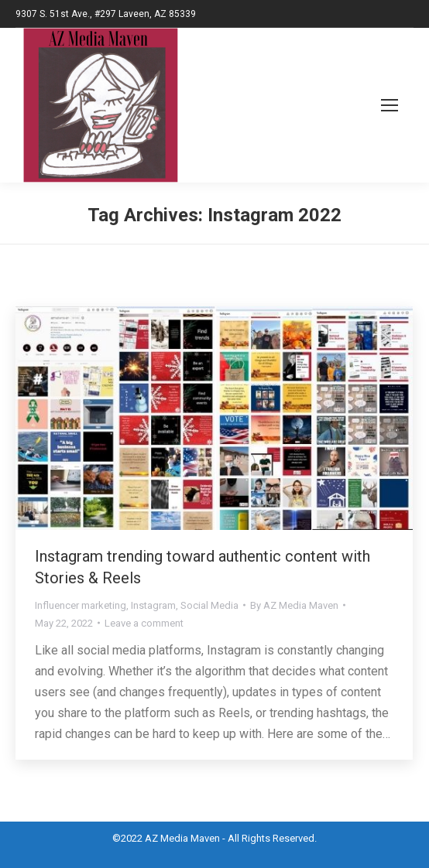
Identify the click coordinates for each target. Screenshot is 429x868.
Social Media (209, 605)
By (294, 605)
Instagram (153, 605)
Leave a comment (144, 623)
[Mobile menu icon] (372, 105)
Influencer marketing (81, 605)
